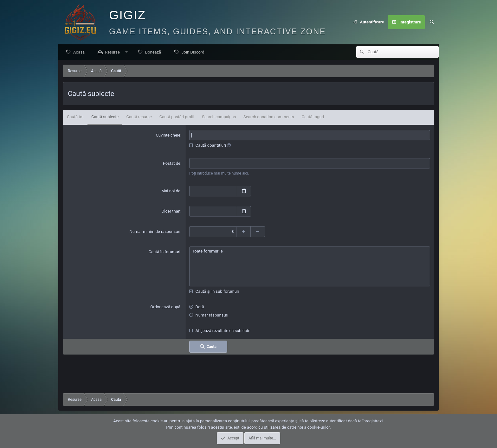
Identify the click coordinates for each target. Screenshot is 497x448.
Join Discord (194, 52)
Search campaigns (219, 117)
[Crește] (244, 232)
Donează (155, 52)
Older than (171, 211)
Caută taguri (313, 117)
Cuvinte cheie (168, 135)
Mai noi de (171, 191)
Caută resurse (139, 117)
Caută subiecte (105, 117)
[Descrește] (258, 232)
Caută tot (75, 117)
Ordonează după (165, 307)
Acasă (81, 52)
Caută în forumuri (164, 252)
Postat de (172, 164)
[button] (128, 52)
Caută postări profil (177, 117)
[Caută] (432, 22)
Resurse (114, 52)
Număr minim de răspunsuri (155, 231)
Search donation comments (269, 117)
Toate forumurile (310, 251)
